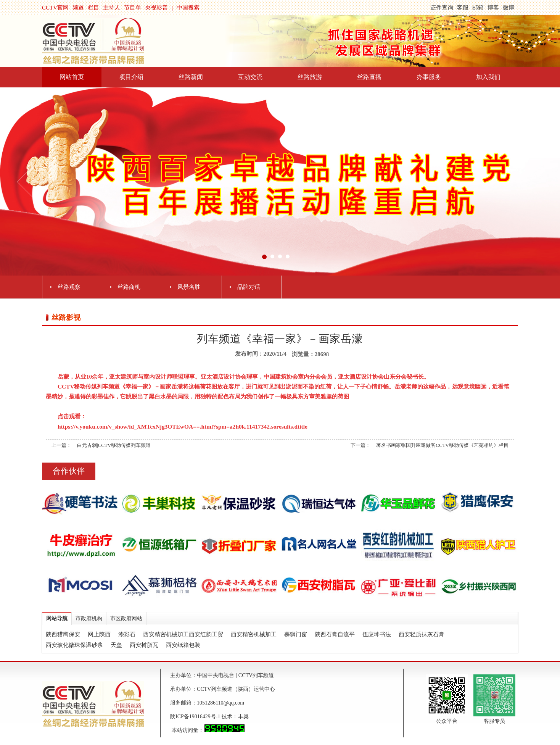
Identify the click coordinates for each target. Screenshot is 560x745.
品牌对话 (249, 287)
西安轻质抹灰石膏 (422, 634)
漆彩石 (127, 634)
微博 (509, 8)
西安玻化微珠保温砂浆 (74, 645)
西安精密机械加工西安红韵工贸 (183, 634)
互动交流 (250, 77)
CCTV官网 (55, 8)
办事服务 (429, 77)
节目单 (133, 8)
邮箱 (478, 8)
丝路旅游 (310, 77)
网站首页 (72, 77)
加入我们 (488, 77)
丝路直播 (369, 77)
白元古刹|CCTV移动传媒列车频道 (114, 445)
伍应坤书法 (377, 634)
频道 (78, 8)
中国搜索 (188, 8)
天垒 (116, 645)
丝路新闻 (191, 77)
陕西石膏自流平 (335, 634)
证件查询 (442, 8)
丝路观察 (69, 287)
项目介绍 (131, 77)
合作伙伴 (69, 471)
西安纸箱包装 (183, 645)
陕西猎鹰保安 (63, 634)
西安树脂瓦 (144, 645)
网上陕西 (99, 634)
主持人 (112, 8)
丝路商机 (129, 287)
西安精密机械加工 (254, 634)
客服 (463, 8)
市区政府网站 (126, 618)
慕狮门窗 (296, 634)
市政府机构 (89, 618)
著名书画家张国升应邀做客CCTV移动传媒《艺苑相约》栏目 (442, 445)
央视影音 (156, 8)
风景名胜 (189, 287)
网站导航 (57, 618)
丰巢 (243, 717)
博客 (493, 8)
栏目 (93, 8)
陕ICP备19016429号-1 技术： (204, 717)
